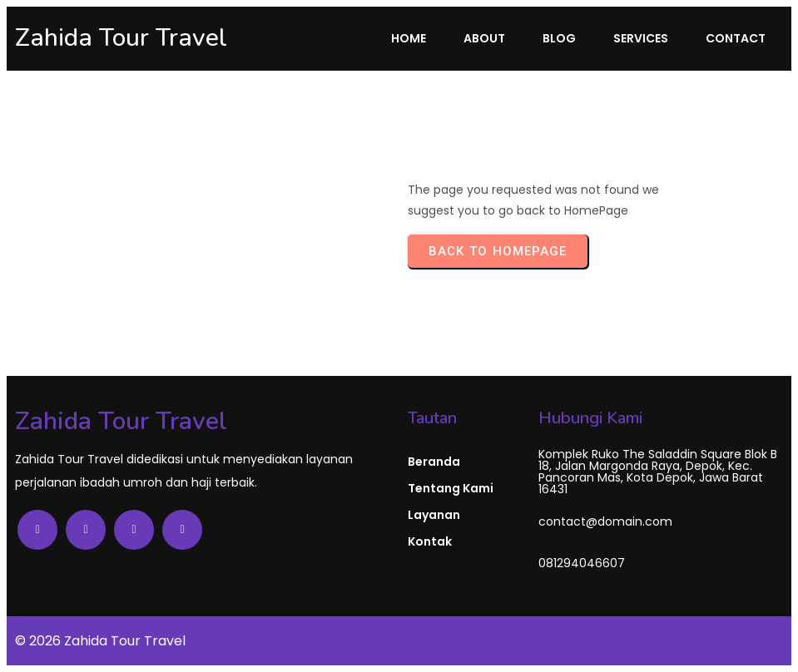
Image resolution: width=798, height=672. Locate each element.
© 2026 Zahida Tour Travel (100, 641)
